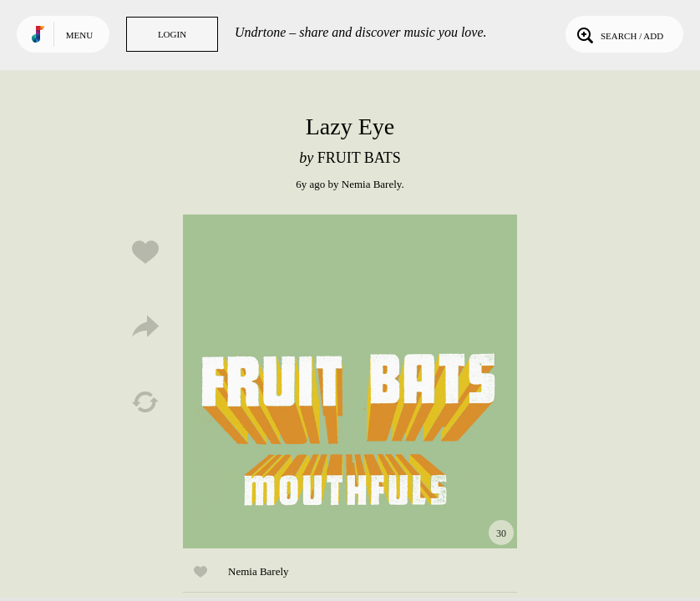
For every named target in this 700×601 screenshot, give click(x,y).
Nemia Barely (372, 184)
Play (350, 381)
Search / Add (619, 34)
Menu (79, 35)
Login (172, 34)
